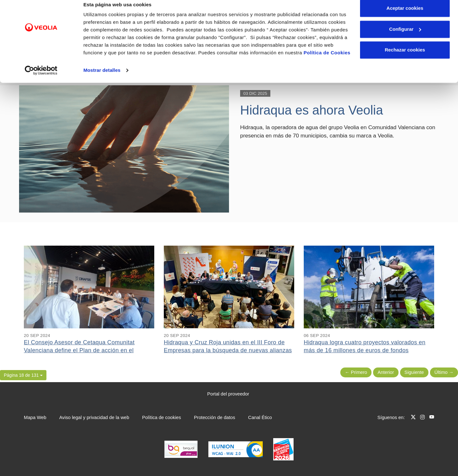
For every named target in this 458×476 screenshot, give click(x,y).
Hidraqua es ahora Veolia (312, 110)
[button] (23, 375)
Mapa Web (35, 417)
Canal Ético (260, 417)
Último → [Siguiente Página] (444, 372)
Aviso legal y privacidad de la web (94, 417)
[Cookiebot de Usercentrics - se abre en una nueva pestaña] (41, 79)
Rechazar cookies (405, 58)
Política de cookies (162, 417)
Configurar (405, 38)
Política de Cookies (327, 61)
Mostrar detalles (102, 79)
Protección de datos (215, 417)
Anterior (386, 372)
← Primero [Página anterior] (356, 372)
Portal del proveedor (228, 394)
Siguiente (414, 372)
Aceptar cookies (405, 17)
